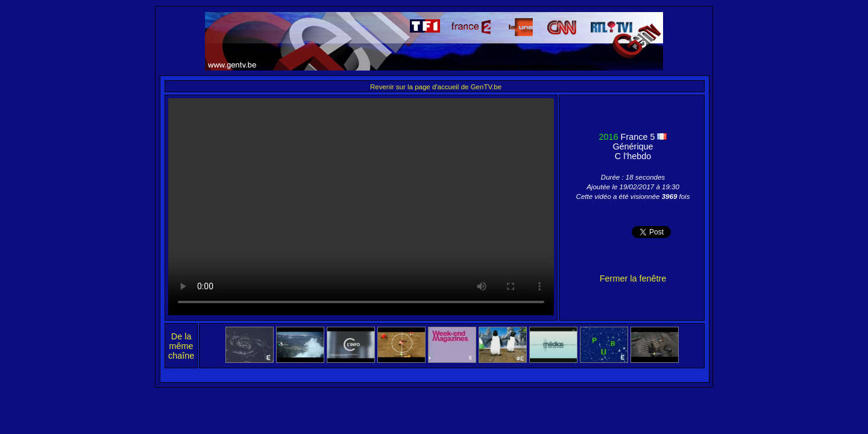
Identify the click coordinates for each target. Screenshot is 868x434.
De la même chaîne (181, 346)
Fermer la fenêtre (633, 278)
